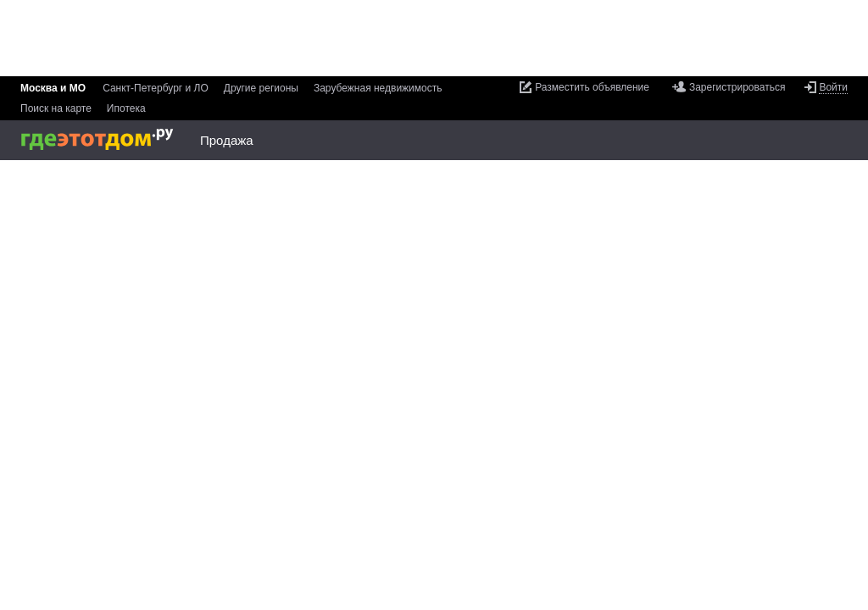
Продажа (227, 140)
